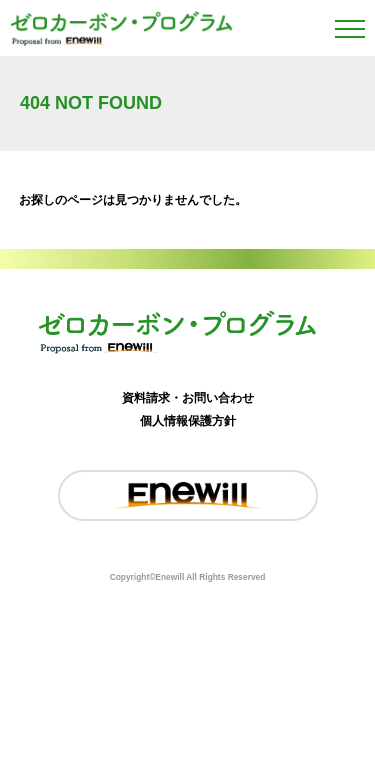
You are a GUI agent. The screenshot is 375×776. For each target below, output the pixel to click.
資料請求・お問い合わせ (188, 398)
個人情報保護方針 (188, 421)
